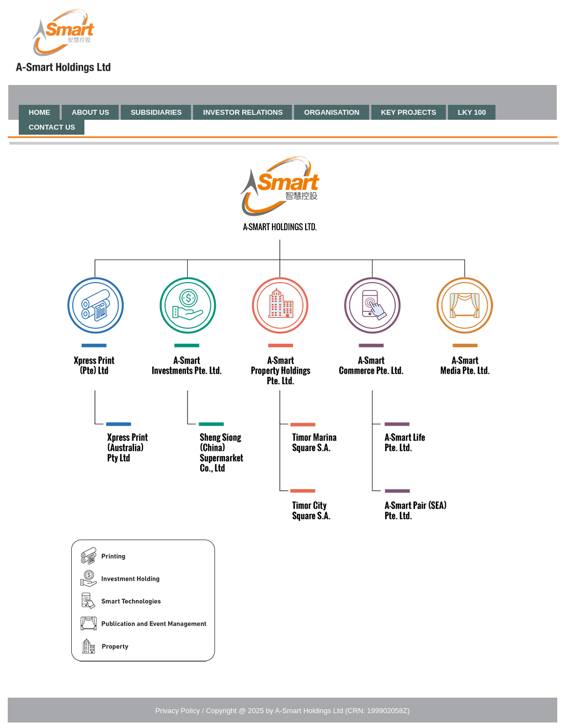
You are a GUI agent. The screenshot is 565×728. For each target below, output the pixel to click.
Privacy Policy (177, 711)
